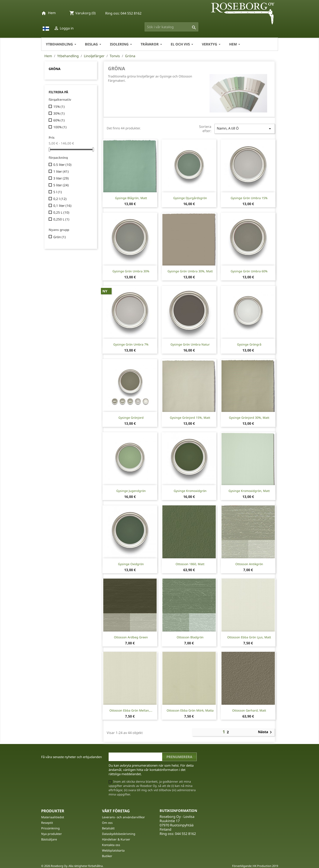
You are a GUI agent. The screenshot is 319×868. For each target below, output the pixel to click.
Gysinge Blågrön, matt (131, 198)
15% (59, 106)
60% (59, 120)
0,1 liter (62, 206)
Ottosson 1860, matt (190, 564)
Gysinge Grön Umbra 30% (131, 271)
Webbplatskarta (113, 850)
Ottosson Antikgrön (249, 564)
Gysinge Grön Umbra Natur (190, 344)
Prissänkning (50, 828)
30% (59, 113)
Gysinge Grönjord (131, 418)
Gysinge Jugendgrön (131, 491)
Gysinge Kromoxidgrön (190, 491)
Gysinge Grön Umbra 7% (131, 344)
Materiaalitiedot (53, 817)
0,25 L (61, 212)
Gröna (55, 69)
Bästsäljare (49, 839)
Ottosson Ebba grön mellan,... (131, 710)
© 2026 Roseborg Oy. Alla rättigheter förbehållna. (72, 866)
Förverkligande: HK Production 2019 (255, 866)
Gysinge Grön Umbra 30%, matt (190, 271)
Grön (60, 237)
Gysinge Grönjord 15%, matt (190, 418)
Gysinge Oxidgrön (131, 564)
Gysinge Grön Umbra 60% (249, 271)
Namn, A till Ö (245, 129)
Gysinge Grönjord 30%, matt (249, 418)
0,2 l (60, 199)
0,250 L (61, 219)
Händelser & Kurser (116, 839)
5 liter (61, 185)
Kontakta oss (111, 845)
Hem (52, 13)
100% (60, 127)
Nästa (266, 732)
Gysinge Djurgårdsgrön (190, 198)
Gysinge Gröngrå (249, 344)
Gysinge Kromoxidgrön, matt (249, 491)
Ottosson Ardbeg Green (131, 637)
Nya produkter (52, 834)
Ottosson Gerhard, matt (249, 710)
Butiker (107, 856)
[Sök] (171, 27)
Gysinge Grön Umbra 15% (249, 198)
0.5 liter (62, 165)
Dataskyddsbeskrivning (119, 834)
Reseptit (47, 823)
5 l (58, 192)
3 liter (61, 178)
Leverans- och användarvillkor (123, 817)
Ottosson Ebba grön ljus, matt (249, 637)
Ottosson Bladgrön (190, 637)
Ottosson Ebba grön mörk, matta (190, 710)
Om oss (107, 823)
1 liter (61, 171)
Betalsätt (108, 828)
